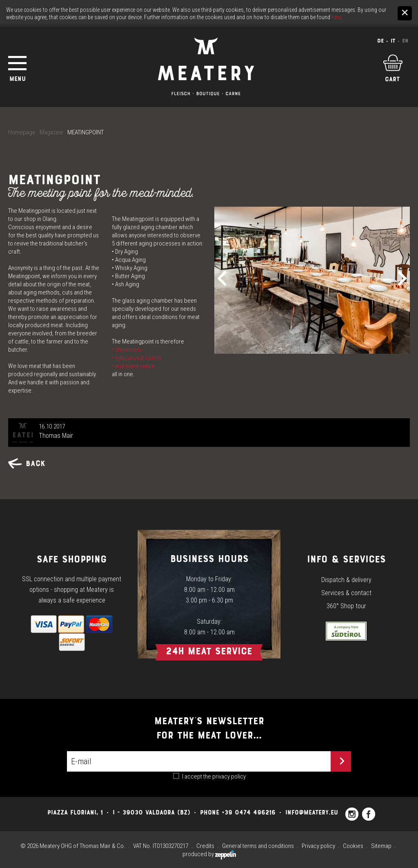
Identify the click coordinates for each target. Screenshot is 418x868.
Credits (205, 846)
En (405, 41)
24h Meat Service (209, 651)
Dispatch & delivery (346, 580)
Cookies (353, 846)
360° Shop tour (346, 606)
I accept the (214, 777)
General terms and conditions (258, 846)
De (380, 41)
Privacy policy (318, 846)
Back (27, 463)
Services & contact (346, 593)
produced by (209, 854)
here (336, 17)
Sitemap (381, 846)
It (393, 41)
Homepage (22, 132)
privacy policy (229, 777)
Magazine (51, 132)
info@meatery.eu (312, 812)
